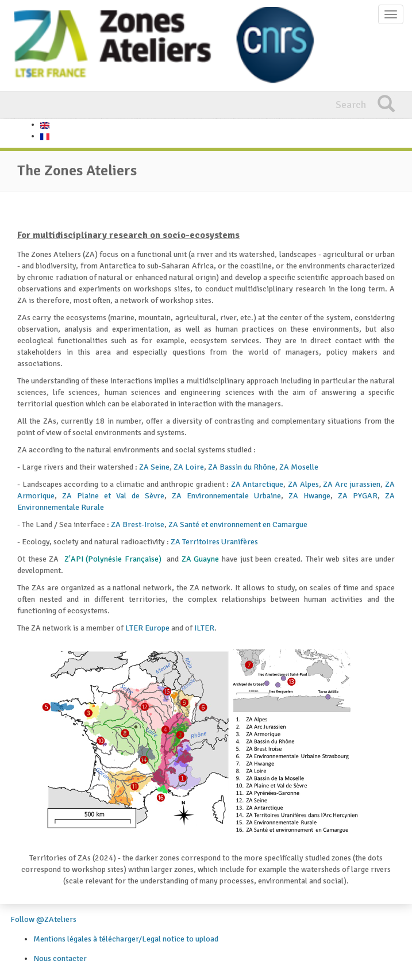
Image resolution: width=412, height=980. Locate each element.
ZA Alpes (303, 484)
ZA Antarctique (257, 484)
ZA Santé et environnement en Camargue (238, 524)
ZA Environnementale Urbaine (226, 496)
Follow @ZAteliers (43, 919)
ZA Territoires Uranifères (214, 542)
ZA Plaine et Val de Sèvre (113, 496)
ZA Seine (154, 467)
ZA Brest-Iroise (138, 524)
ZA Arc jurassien (352, 484)
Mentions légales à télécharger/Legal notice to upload (126, 939)
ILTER (204, 628)
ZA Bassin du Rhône (242, 467)
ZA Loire (189, 467)
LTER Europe (147, 628)
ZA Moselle (299, 467)
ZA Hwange (309, 496)
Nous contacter (60, 958)
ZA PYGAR (358, 496)
